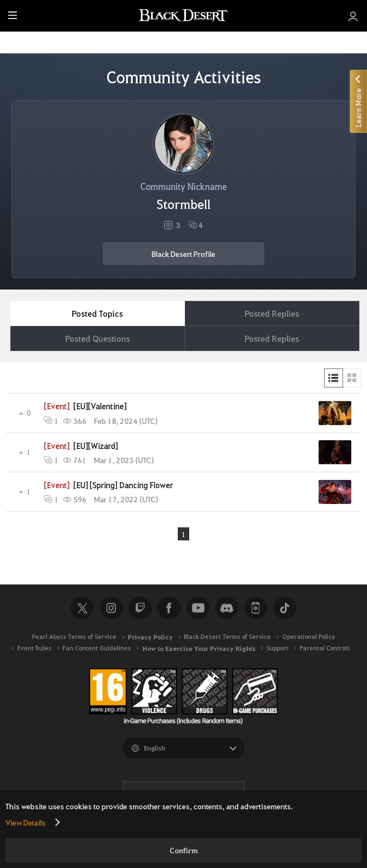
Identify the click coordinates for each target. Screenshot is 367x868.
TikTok (285, 608)
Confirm (184, 850)
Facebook (169, 608)
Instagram (111, 608)
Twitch (140, 608)
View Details (26, 822)
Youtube (198, 608)
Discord (227, 608)
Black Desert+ (256, 608)
